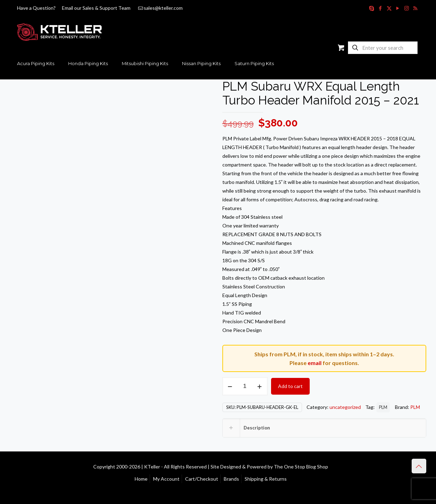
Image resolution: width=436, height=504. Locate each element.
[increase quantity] (260, 386)
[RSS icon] (415, 8)
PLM (383, 407)
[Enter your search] (383, 48)
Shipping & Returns (266, 479)
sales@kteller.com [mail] (163, 8)
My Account (166, 479)
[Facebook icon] (380, 8)
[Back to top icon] (419, 466)
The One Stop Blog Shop (301, 467)
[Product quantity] (245, 386)
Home (141, 479)
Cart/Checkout (202, 479)
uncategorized (345, 407)
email (315, 363)
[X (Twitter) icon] (389, 8)
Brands (231, 479)
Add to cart (290, 386)
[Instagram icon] (407, 8)
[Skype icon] (372, 8)
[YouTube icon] (398, 8)
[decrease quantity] (230, 386)
